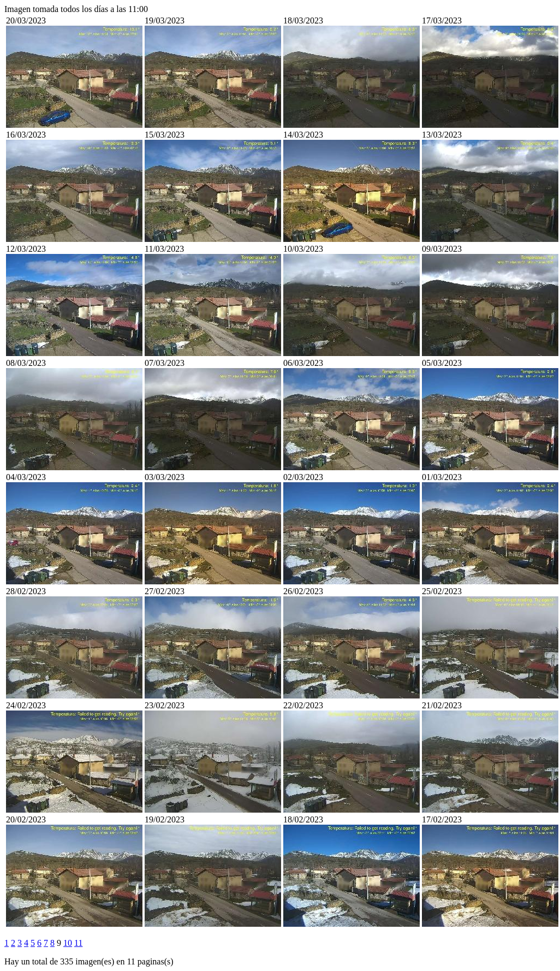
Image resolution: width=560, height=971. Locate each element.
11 (78, 943)
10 (68, 943)
